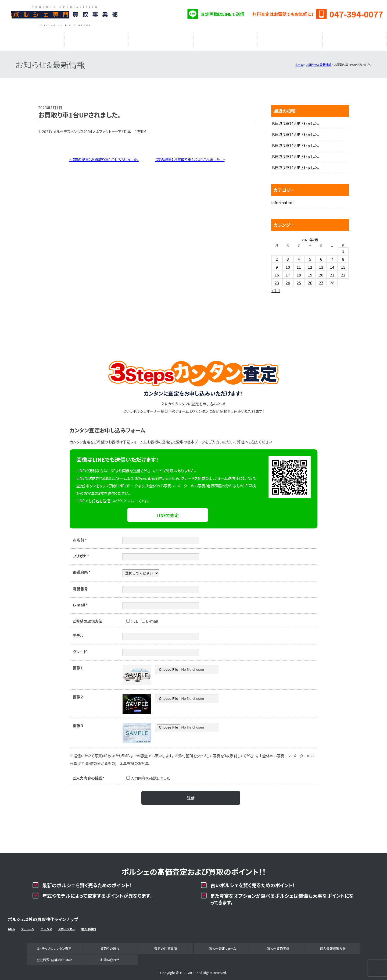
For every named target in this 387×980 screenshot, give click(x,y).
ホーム (299, 62)
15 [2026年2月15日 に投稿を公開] (343, 264)
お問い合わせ (110, 957)
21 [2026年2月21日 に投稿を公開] (332, 272)
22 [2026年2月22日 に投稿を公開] (343, 272)
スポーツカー (67, 926)
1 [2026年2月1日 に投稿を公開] (343, 248)
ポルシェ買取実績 (290, 39)
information (282, 200)
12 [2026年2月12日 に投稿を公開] (310, 264)
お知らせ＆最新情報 (319, 62)
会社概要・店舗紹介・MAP (355, 39)
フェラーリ (28, 926)
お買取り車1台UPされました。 (295, 121)
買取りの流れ (97, 39)
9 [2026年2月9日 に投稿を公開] (277, 264)
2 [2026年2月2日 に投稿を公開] (277, 256)
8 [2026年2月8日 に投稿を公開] (343, 256)
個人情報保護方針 (333, 946)
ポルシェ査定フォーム (226, 39)
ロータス (46, 926)
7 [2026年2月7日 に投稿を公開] (332, 256)
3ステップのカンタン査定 (32, 39)
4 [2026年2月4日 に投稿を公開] (299, 256)
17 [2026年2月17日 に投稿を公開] (288, 272)
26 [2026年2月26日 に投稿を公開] (310, 280)
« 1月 (276, 288)
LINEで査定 (168, 513)
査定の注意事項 (161, 39)
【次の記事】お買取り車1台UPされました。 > (190, 157)
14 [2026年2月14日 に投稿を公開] (332, 264)
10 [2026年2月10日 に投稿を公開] (288, 264)
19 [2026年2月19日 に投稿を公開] (310, 272)
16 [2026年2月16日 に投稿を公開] (277, 272)
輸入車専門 (89, 926)
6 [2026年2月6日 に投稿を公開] (321, 256)
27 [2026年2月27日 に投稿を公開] (321, 280)
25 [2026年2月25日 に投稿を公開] (299, 280)
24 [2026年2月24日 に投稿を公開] (288, 280)
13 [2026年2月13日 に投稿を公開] (321, 264)
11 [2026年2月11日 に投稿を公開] (299, 264)
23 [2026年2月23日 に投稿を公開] (277, 280)
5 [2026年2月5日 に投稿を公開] (310, 256)
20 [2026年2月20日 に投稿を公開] (321, 272)
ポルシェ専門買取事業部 (64, 16)
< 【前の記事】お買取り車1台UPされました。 (104, 157)
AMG (11, 926)
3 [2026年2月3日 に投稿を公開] (288, 256)
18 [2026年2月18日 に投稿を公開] (299, 272)
